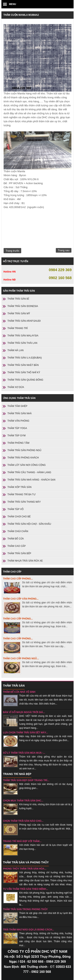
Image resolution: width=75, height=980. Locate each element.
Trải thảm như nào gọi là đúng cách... (28, 930)
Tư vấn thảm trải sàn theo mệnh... (25, 889)
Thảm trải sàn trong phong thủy (25, 909)
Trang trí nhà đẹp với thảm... (22, 841)
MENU (12, 4)
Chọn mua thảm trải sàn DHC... (23, 801)
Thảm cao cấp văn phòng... (21, 599)
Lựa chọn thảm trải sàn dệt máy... (25, 733)
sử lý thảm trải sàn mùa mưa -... (24, 753)
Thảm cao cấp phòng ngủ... (21, 659)
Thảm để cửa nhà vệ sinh (19, 692)
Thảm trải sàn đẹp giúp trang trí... (26, 780)
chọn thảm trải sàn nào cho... (23, 821)
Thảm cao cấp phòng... (18, 579)
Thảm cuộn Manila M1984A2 (21, 15)
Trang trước (12, 251)
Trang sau (64, 250)
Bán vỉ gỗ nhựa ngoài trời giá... (24, 712)
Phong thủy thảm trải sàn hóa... (25, 869)
